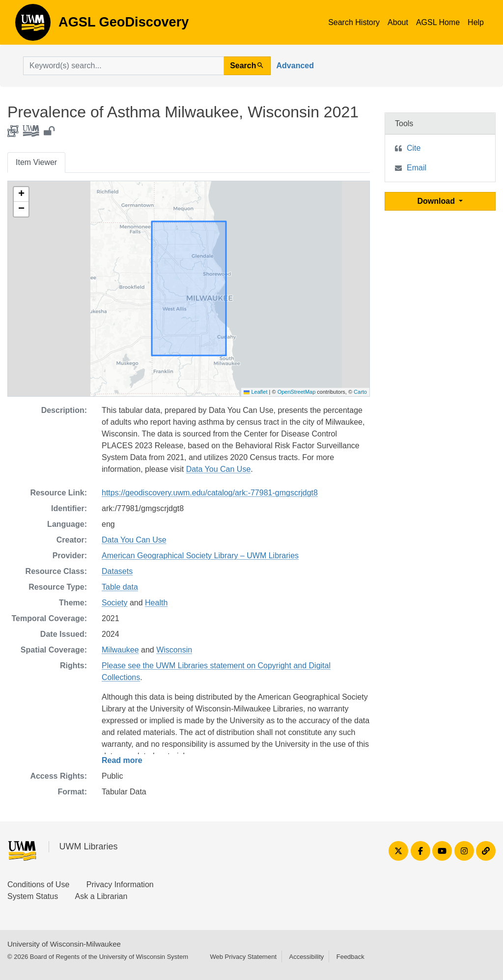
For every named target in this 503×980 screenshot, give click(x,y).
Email (417, 168)
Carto (360, 392)
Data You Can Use (219, 469)
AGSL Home (438, 22)
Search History (354, 22)
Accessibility (306, 957)
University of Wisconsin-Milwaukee (64, 944)
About (398, 22)
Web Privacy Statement (243, 957)
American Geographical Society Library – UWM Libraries (200, 556)
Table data (120, 587)
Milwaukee (120, 650)
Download (437, 201)
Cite (414, 148)
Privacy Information (120, 885)
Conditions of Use (38, 885)
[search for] (124, 66)
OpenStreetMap (297, 392)
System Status (33, 896)
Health (156, 603)
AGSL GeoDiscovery (33, 26)
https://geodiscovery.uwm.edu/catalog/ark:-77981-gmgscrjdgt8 (210, 493)
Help (476, 22)
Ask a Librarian (101, 896)
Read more (122, 760)
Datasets (117, 571)
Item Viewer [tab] (36, 162)
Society (114, 603)
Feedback (350, 957)
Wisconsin (174, 650)
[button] (21, 194)
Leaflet (255, 392)
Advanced (295, 66)
